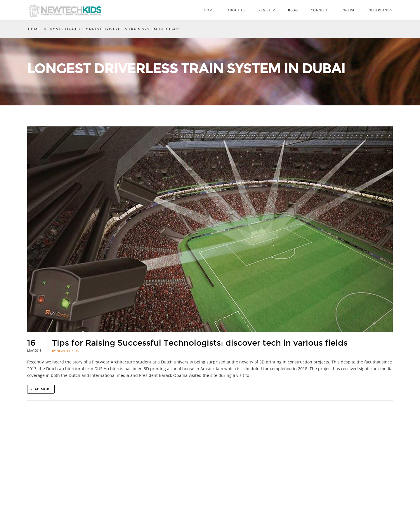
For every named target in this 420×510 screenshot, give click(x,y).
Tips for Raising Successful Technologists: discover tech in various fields (200, 343)
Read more (41, 389)
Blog (293, 10)
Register (267, 10)
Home (209, 10)
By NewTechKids (65, 351)
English (348, 10)
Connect (319, 10)
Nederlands (380, 10)
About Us (237, 10)
